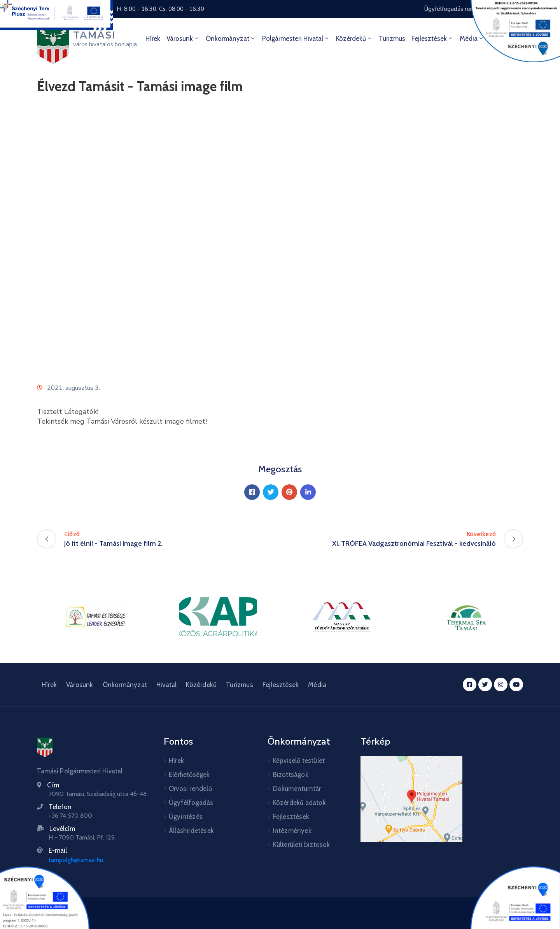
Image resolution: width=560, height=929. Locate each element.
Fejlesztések (432, 39)
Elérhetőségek (189, 775)
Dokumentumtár (297, 789)
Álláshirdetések (191, 831)
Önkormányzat (231, 39)
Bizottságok (291, 775)
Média (317, 685)
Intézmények (292, 831)
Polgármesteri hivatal (296, 39)
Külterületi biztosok (302, 845)
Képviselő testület (299, 761)
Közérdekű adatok (299, 803)
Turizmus (392, 39)
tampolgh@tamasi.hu (76, 860)
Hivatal (166, 685)
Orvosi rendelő (190, 789)
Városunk (183, 39)
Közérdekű (354, 39)
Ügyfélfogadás (191, 803)
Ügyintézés (186, 817)
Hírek (153, 39)
